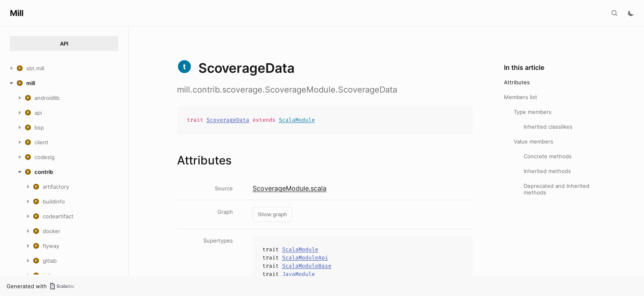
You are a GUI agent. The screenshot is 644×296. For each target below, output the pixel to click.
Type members (533, 112)
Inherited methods (547, 171)
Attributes (517, 82)
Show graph (273, 214)
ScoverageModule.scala (290, 188)
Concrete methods (548, 156)
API (64, 44)
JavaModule (299, 274)
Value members (534, 141)
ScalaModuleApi (305, 258)
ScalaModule (297, 120)
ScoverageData (228, 120)
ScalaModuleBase (307, 266)
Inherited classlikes (548, 127)
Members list (521, 97)
